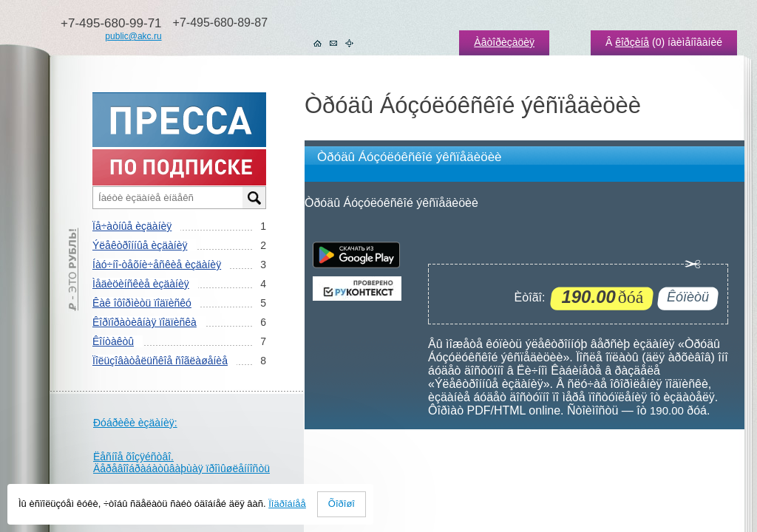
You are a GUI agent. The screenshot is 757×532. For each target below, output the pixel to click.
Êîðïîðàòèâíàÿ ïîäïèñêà (145, 322)
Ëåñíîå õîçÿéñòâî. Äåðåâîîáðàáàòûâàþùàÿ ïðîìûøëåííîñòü (181, 463)
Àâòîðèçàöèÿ (504, 42)
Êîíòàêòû (113, 341)
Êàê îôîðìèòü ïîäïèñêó (142, 303)
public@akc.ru (133, 36)
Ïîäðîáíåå (287, 504)
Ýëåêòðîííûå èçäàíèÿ (140, 245)
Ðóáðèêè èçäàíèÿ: (135, 423)
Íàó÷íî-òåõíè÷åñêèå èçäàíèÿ (157, 265)
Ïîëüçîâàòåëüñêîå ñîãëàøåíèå (160, 361)
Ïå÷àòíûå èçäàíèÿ (132, 226)
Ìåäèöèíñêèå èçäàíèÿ (141, 284)
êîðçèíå (632, 42)
